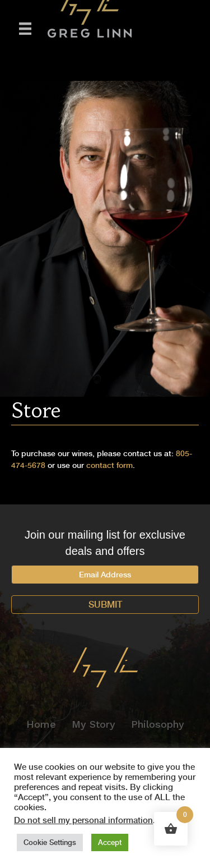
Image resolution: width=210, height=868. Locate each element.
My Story (94, 724)
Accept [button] (110, 842)
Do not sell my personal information (83, 820)
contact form (109, 465)
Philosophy (158, 724)
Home (41, 724)
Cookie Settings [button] (50, 842)
